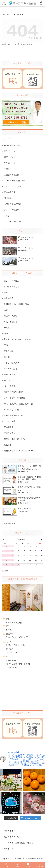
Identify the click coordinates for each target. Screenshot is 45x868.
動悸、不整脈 (10, 375)
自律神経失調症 (11, 316)
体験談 (7, 169)
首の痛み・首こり (12, 287)
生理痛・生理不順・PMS (15, 439)
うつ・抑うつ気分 (12, 410)
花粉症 (7, 357)
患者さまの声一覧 (12, 837)
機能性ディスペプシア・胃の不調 (18, 451)
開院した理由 (10, 157)
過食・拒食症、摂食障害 (14, 398)
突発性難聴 (9, 351)
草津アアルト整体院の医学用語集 (18, 843)
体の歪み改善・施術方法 (14, 181)
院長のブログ (10, 831)
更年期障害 (9, 427)
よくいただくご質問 (12, 186)
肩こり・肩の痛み (12, 281)
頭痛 (6, 310)
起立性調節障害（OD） (14, 392)
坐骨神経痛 (9, 298)
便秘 (6, 333)
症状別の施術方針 (12, 175)
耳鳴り (7, 345)
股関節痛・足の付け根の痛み (16, 304)
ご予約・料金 (10, 163)
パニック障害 (10, 386)
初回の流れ (9, 198)
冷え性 (7, 328)
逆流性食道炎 (10, 433)
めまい (7, 380)
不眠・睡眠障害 (11, 322)
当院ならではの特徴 (12, 204)
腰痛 (6, 292)
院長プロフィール (12, 151)
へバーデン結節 (11, 369)
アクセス (8, 216)
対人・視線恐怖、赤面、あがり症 (18, 404)
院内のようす (10, 192)
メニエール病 (10, 421)
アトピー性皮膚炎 (12, 363)
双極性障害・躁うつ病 (13, 415)
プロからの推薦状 (12, 210)
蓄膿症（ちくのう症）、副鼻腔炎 (18, 339)
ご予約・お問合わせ (12, 222)
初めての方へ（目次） (13, 145)
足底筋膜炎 (9, 445)
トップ (7, 140)
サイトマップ (10, 849)
